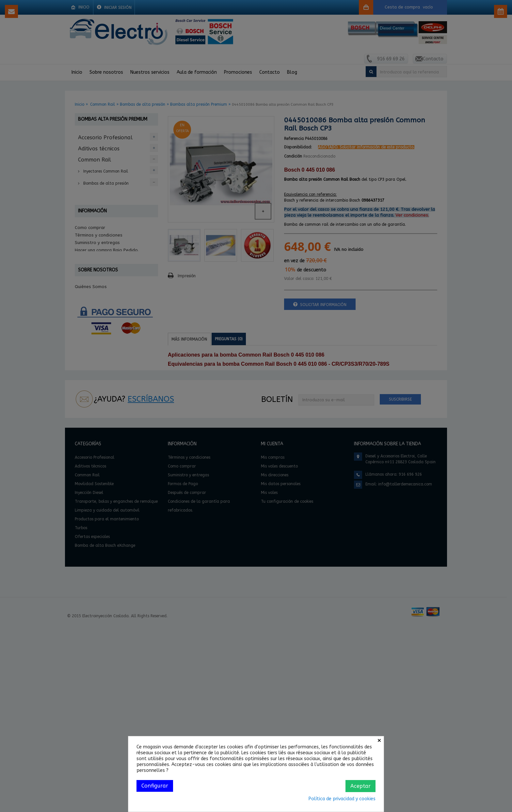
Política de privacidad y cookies (342, 799)
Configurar (155, 786)
